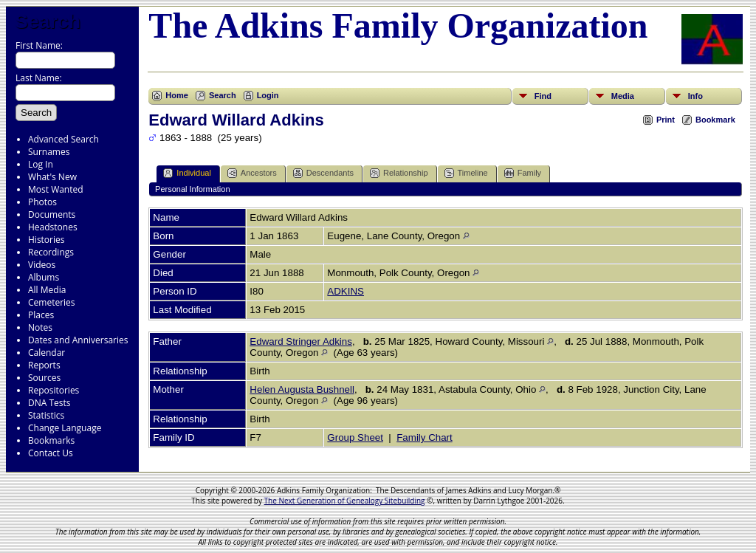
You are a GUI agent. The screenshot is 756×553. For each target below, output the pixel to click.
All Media (47, 290)
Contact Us (51, 453)
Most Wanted (56, 189)
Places (41, 315)
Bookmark (715, 120)
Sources (44, 378)
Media (623, 96)
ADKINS (346, 291)
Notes (40, 327)
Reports (44, 365)
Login (268, 95)
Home (177, 95)
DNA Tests (49, 403)
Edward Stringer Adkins (301, 341)
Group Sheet (355, 437)
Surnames (49, 152)
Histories (46, 240)
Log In (41, 164)
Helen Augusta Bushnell (302, 389)
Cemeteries (52, 302)
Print (666, 120)
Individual (187, 173)
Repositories (54, 390)
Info (695, 96)
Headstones (53, 227)
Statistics (46, 415)
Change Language (65, 428)
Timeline (466, 173)
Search (48, 21)
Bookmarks (51, 440)
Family (523, 173)
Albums (44, 277)
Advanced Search (63, 139)
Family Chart (425, 437)
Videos (42, 265)
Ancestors (252, 173)
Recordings (51, 252)
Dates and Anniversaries (78, 340)
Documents (52, 214)
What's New (52, 177)
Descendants (323, 173)
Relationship (399, 173)
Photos (42, 202)
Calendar (47, 353)
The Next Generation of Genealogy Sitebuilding (345, 501)
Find (543, 96)
